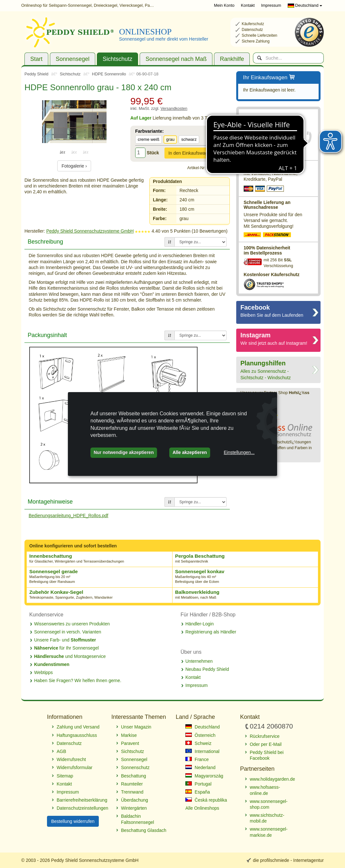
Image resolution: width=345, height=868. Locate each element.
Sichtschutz (117, 59)
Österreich (200, 735)
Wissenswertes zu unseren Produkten (72, 624)
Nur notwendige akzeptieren (124, 452)
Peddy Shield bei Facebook (267, 755)
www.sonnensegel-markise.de (269, 832)
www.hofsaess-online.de (265, 790)
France (197, 759)
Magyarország (204, 776)
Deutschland (305, 5)
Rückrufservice (263, 143)
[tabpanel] (74, 122)
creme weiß (149, 139)
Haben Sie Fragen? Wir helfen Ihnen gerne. (78, 680)
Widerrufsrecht (71, 759)
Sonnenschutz (135, 767)
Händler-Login (200, 624)
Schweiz (198, 743)
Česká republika (206, 800)
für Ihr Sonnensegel (66, 648)
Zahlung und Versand (78, 727)
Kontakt (248, 5)
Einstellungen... (239, 452)
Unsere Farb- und (65, 640)
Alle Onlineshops (202, 808)
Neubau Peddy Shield (207, 669)
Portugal (198, 784)
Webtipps (43, 672)
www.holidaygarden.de (272, 779)
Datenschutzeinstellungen (81, 808)
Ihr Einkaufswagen (269, 78)
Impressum (271, 5)
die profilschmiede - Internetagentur (288, 860)
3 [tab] (86, 152)
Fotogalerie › (74, 166)
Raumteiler (132, 784)
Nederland (200, 767)
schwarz (189, 139)
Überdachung (135, 800)
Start (36, 59)
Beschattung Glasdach (144, 830)
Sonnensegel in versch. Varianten (68, 632)
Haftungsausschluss (77, 735)
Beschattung (134, 776)
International (202, 751)
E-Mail (264, 151)
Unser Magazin (136, 727)
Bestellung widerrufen (73, 821)
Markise (129, 735)
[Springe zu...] (200, 242)
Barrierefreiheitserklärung (81, 800)
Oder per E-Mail (266, 744)
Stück (153, 153)
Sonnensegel (73, 59)
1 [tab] (63, 152)
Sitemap (65, 776)
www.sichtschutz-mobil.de (267, 818)
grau (170, 139)
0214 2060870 (262, 135)
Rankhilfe (232, 59)
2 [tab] (74, 152)
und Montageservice (70, 656)
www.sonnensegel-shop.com (269, 804)
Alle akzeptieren (190, 452)
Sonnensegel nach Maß (176, 59)
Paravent (130, 743)
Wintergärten (134, 808)
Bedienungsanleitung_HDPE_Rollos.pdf (69, 516)
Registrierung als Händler (211, 632)
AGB (61, 751)
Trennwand (132, 792)
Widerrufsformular (75, 767)
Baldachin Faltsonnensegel (138, 819)
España (198, 792)
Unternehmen (199, 661)
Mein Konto (224, 5)
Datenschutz (69, 743)
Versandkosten (174, 109)
